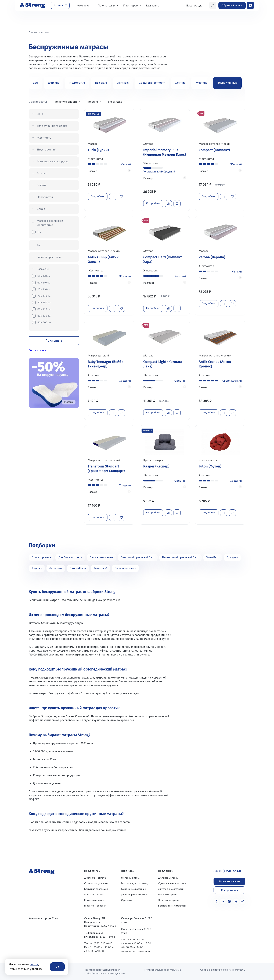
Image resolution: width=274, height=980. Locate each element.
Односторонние (41, 557)
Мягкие (180, 82)
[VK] (223, 901)
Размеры (43, 269)
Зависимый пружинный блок (138, 557)
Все (35, 82)
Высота (42, 185)
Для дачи (232, 557)
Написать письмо (230, 881)
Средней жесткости (152, 82)
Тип (39, 245)
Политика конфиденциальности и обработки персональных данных (104, 971)
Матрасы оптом (130, 877)
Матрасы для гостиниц (134, 883)
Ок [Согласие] (57, 967)
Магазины (153, 5)
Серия (41, 209)
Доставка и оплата (95, 877)
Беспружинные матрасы (172, 905)
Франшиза (127, 900)
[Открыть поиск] (213, 5)
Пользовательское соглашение (163, 969)
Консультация (230, 890)
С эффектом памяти (102, 557)
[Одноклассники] (216, 901)
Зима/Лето (213, 557)
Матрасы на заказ (94, 894)
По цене (92, 102)
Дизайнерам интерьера (135, 894)
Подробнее (98, 196)
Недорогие (77, 82)
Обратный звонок (232, 5)
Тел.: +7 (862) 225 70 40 (98, 943)
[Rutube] (243, 901)
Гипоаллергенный (49, 257)
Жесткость (44, 137)
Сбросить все (37, 350)
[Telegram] (236, 901)
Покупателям (106, 5)
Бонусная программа (96, 888)
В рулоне (37, 568)
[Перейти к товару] (109, 160)
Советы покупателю (96, 883)
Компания (83, 5)
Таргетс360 (239, 969)
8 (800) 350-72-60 (227, 871)
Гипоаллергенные (125, 568)
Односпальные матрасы (172, 883)
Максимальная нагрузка (53, 161)
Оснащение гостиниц (134, 888)
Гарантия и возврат (95, 905)
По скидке (115, 102)
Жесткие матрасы (169, 900)
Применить (54, 341)
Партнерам (131, 5)
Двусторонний (46, 149)
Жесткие (201, 82)
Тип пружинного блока (52, 126)
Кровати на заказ (94, 900)
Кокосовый (100, 568)
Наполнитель (46, 197)
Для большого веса (70, 557)
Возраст (42, 173)
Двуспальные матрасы (171, 888)
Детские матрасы (168, 877)
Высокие (101, 82)
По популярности (65, 102)
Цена (40, 114)
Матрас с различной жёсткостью (50, 223)
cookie (34, 964)
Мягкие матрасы (168, 894)
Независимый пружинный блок (181, 557)
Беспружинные (227, 82)
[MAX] (229, 901)
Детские (54, 82)
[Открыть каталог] (60, 5)
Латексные (56, 568)
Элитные (123, 82)
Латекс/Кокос (78, 568)
